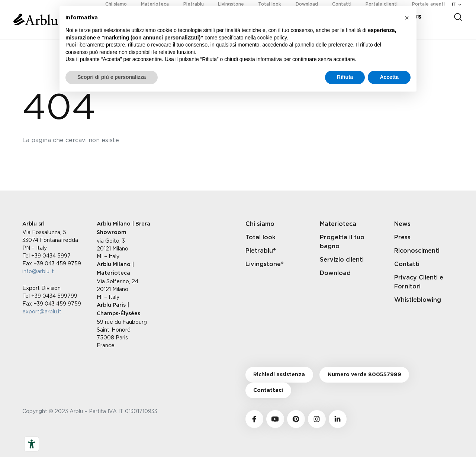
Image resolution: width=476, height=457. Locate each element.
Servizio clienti (342, 260)
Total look (260, 237)
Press (402, 237)
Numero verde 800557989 (364, 375)
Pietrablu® (261, 251)
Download (335, 273)
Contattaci (268, 390)
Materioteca (338, 224)
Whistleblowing (418, 300)
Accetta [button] (389, 77)
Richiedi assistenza (279, 375)
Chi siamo (260, 224)
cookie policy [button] (272, 38)
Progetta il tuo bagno (342, 242)
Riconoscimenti (417, 251)
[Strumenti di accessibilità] (32, 444)
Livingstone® (265, 264)
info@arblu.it (38, 271)
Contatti (407, 264)
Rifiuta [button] (345, 77)
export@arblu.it (42, 311)
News (402, 224)
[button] (407, 18)
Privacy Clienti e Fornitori (419, 282)
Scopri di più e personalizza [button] (112, 77)
